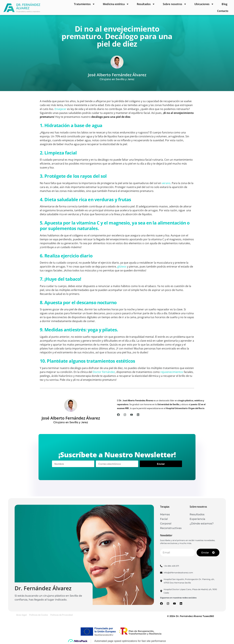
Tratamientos (84, 4)
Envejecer (61, 109)
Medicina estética (116, 4)
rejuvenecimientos (172, 372)
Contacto (223, 11)
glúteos (122, 267)
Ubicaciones (204, 4)
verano (166, 183)
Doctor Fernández (104, 372)
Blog (224, 4)
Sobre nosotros (175, 4)
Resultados (146, 4)
